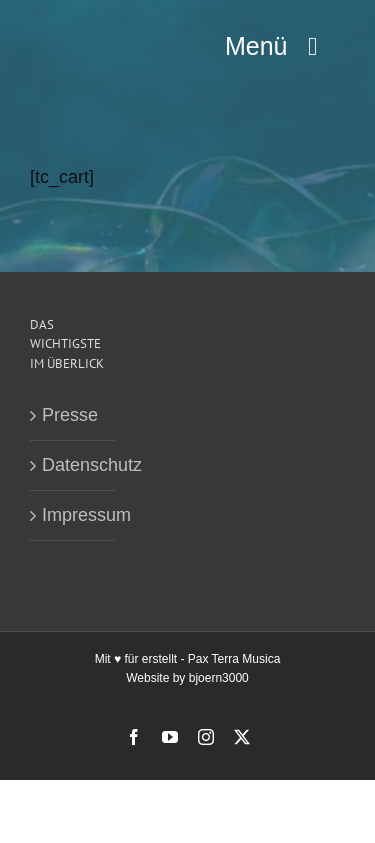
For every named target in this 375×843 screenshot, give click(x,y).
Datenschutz (73, 465)
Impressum (73, 515)
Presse (70, 415)
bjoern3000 (219, 678)
